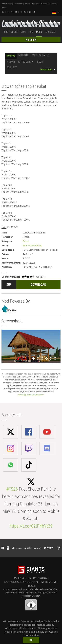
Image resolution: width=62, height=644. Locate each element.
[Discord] (30, 12)
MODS (39, 32)
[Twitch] (26, 12)
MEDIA (23, 32)
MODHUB (11, 56)
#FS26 (12, 489)
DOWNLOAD (38, 285)
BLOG (6, 32)
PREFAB (11, 62)
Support (44, 4)
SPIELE (14, 32)
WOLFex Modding (32, 245)
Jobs (4, 8)
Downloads (18, 4)
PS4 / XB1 (12, 67)
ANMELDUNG (46, 69)
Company (53, 4)
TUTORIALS (50, 32)
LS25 (40, 62)
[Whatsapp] (3, 12)
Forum (27, 4)
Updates (36, 4)
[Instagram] (21, 12)
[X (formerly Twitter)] (8, 12)
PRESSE (31, 586)
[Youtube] (17, 12)
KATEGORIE (24, 62)
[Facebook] (12, 12)
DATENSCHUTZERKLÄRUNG (30, 578)
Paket (26, 241)
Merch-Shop (7, 4)
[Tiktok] (35, 12)
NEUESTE (23, 55)
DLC (31, 32)
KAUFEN (31, 40)
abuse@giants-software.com (31, 395)
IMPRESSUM (48, 582)
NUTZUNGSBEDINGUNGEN (21, 582)
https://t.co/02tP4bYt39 (31, 526)
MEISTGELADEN (41, 55)
